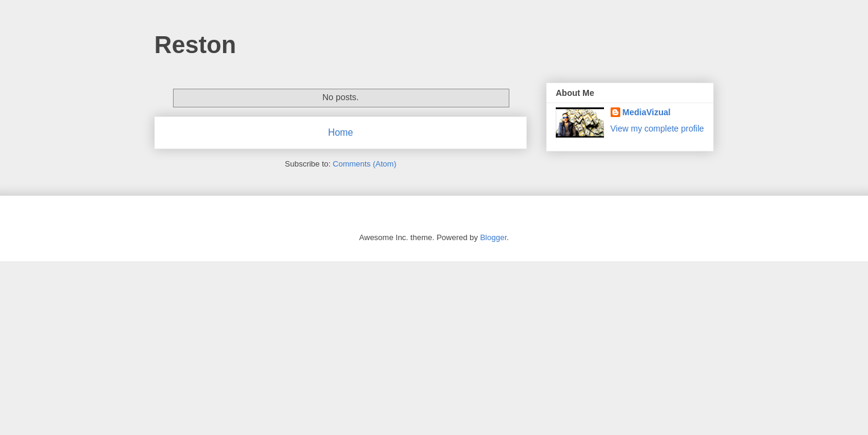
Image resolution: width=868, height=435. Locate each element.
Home (341, 132)
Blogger (493, 237)
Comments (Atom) (364, 164)
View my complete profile (657, 129)
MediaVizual (647, 112)
